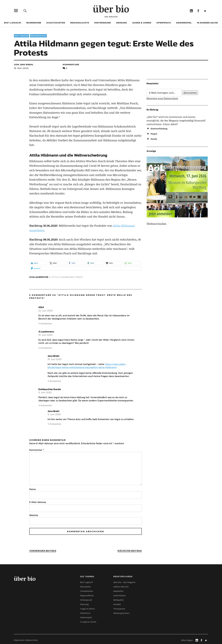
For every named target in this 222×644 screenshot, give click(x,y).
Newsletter (118, 591)
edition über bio (121, 587)
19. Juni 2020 (45, 335)
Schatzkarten (56, 23)
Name (33, 489)
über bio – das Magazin (124, 582)
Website (34, 515)
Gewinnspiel (184, 23)
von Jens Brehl (24, 64)
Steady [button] (152, 139)
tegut (79, 277)
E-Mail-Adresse (38, 502)
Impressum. (19, 640)
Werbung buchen (157, 223)
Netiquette (118, 600)
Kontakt (117, 604)
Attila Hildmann (62, 277)
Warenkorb (34, 23)
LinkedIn (191, 11)
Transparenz (119, 609)
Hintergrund (103, 23)
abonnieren (190, 93)
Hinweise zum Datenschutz (162, 98)
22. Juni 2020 (46, 311)
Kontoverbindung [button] (157, 129)
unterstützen (120, 596)
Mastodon (205, 11)
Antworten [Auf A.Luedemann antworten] (46, 348)
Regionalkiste (80, 23)
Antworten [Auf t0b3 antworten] (46, 323)
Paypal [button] (152, 134)
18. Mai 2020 (21, 68)
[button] (39, 263)
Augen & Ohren (142, 23)
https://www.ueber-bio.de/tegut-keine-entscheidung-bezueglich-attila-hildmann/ (87, 366)
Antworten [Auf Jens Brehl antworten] (55, 381)
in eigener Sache (207, 23)
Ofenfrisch (164, 23)
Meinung (122, 23)
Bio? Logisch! (13, 23)
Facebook (198, 11)
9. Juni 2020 (45, 392)
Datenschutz (32, 640)
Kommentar (37, 450)
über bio (111, 9)
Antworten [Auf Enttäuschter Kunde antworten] (46, 405)
